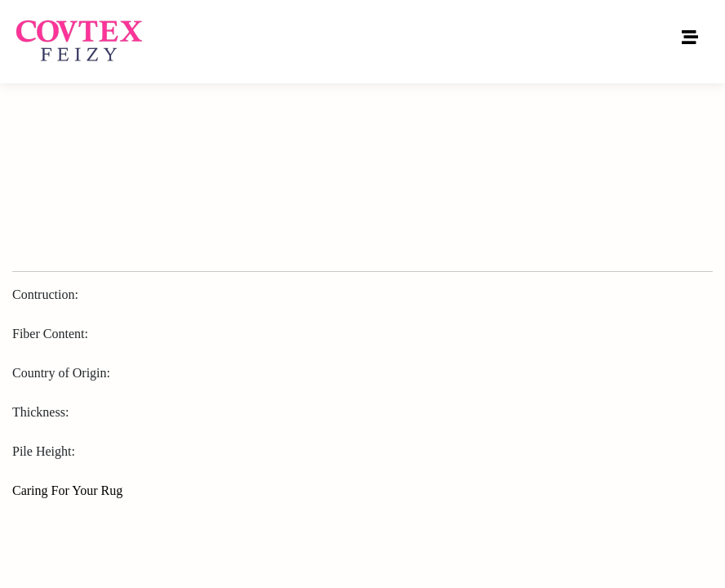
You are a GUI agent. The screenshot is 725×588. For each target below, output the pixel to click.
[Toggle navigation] (690, 42)
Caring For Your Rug (67, 490)
